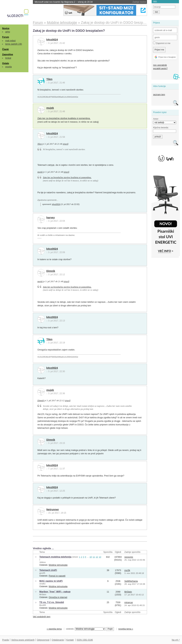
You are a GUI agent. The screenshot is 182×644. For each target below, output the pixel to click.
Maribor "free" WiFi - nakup (55, 592)
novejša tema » (126, 629)
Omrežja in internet (58, 597)
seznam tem (159, 95)
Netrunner (53, 509)
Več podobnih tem (42, 617)
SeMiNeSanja (131, 581)
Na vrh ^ (176, 640)
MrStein (43, 594)
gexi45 (42, 573)
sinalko (42, 584)
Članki (5, 49)
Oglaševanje (58, 640)
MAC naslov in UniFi (51, 581)
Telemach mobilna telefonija (55, 557)
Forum (6, 37)
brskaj (8, 58)
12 (97, 557)
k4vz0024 (52, 40)
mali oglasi (10, 41)
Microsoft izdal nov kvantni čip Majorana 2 (64, 2)
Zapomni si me (162, 43)
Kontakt (70, 640)
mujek (50, 108)
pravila (9, 67)
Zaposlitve (8, 54)
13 (100, 557)
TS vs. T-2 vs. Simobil (52, 602)
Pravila (6, 640)
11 (94, 557)
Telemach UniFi (48, 570)
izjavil (65, 144)
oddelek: (86, 629)
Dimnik (51, 271)
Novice (6, 28)
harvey (51, 218)
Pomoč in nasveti (57, 576)
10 (91, 557)
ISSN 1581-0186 (85, 640)
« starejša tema (54, 629)
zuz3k (127, 570)
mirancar (129, 602)
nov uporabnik (160, 65)
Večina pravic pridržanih (23, 640)
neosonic (129, 557)
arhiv (8, 32)
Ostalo (6, 63)
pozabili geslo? (160, 68)
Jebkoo (42, 562)
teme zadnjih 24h (14, 44)
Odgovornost (43, 640)
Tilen (49, 79)
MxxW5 (43, 605)
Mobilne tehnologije (58, 565)
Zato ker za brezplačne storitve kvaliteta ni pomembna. (64, 118)
